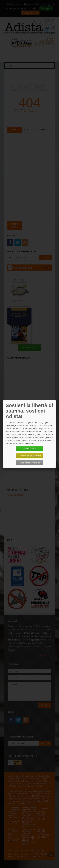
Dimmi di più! (30, 449)
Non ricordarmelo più (31, 463)
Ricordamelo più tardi (31, 456)
